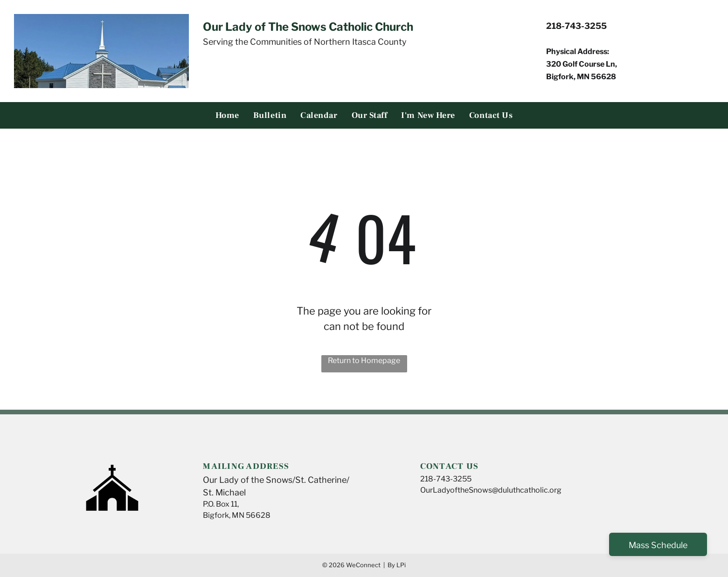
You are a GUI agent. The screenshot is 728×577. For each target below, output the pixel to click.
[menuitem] (227, 115)
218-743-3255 (446, 479)
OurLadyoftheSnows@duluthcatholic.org (491, 490)
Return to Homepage (364, 361)
